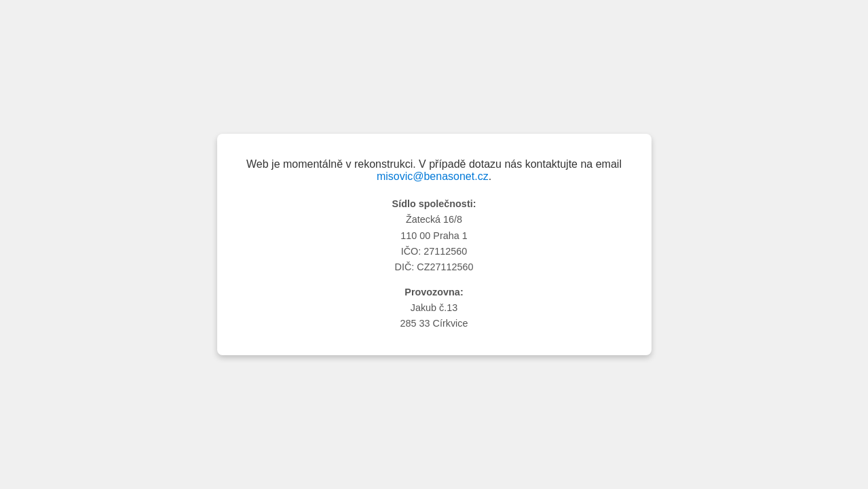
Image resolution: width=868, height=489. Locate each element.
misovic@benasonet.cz (433, 176)
